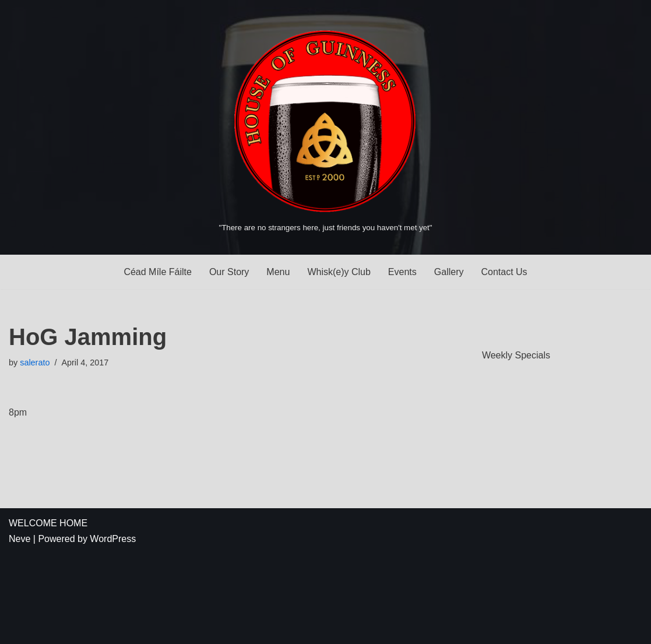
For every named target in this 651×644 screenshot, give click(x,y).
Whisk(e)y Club (339, 272)
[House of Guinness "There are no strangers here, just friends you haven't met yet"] (325, 127)
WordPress (113, 539)
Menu (278, 272)
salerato (35, 363)
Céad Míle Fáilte (158, 272)
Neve (20, 539)
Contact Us (504, 272)
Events (402, 272)
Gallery (449, 272)
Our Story (229, 272)
